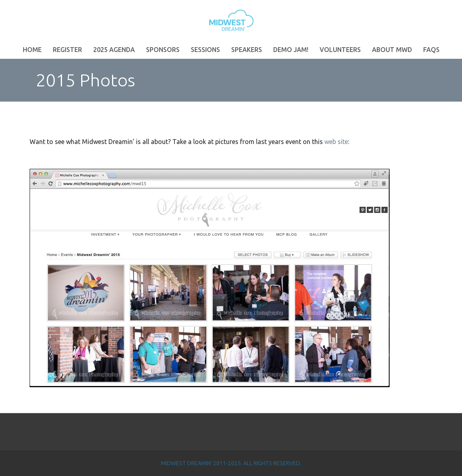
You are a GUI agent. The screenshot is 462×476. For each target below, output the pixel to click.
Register (67, 50)
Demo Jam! (291, 50)
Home (32, 50)
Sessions (205, 50)
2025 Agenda (114, 50)
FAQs (431, 50)
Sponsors (163, 50)
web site (336, 142)
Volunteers (340, 50)
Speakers (247, 50)
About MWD (392, 50)
